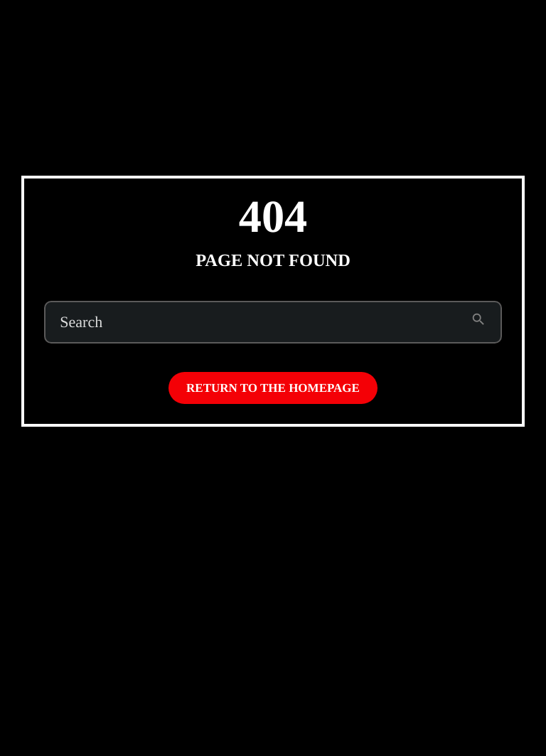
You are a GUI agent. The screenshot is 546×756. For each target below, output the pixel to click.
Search (81, 322)
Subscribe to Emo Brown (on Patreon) (386, 27)
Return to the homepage (273, 388)
